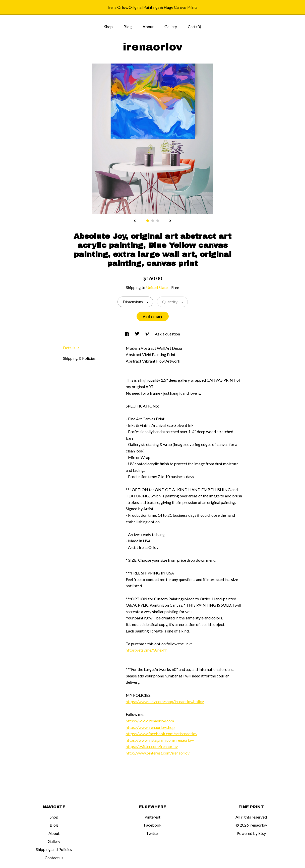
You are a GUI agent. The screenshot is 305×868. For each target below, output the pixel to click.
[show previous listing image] (135, 221)
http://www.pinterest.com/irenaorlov (158, 753)
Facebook (153, 825)
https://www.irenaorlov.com (150, 721)
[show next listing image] (170, 221)
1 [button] (148, 221)
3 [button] (158, 221)
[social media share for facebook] (128, 334)
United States (158, 287)
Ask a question (167, 334)
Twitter (153, 833)
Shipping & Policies (79, 358)
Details (71, 348)
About (148, 26)
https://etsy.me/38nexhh (147, 650)
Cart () (194, 26)
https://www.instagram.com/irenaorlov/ (160, 740)
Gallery (171, 26)
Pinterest (152, 817)
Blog (128, 26)
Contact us (54, 858)
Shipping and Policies (54, 849)
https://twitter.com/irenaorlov (152, 746)
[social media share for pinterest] (147, 334)
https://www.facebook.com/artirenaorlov (162, 734)
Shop (108, 26)
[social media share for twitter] (138, 334)
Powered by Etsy (251, 833)
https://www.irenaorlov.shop (150, 727)
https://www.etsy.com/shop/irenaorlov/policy (165, 701)
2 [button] (153, 221)
